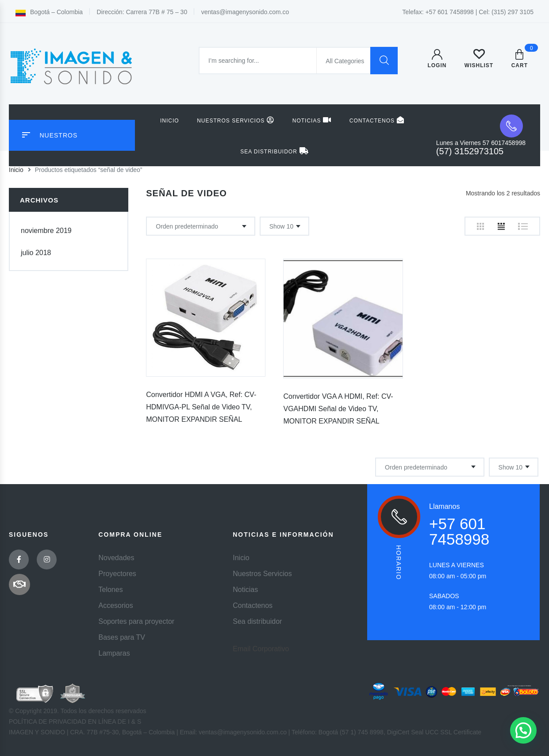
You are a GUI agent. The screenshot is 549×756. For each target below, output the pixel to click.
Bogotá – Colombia (49, 12)
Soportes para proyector (137, 621)
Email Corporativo (261, 649)
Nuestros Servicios (236, 120)
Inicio (170, 121)
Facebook (19, 559)
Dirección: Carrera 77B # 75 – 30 (142, 12)
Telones (111, 590)
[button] (523, 730)
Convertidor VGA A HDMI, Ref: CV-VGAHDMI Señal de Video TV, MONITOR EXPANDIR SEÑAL (338, 409)
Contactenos (377, 120)
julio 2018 (36, 253)
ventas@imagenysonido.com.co (245, 12)
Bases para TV (122, 637)
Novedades (117, 558)
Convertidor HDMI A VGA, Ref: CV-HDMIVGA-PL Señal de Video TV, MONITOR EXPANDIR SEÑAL (201, 407)
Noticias (312, 120)
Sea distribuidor (274, 151)
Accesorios (116, 605)
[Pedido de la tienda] (201, 226)
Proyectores (117, 574)
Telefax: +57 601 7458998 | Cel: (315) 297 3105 (468, 12)
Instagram (47, 559)
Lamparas (114, 653)
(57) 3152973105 (470, 151)
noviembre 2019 (46, 231)
